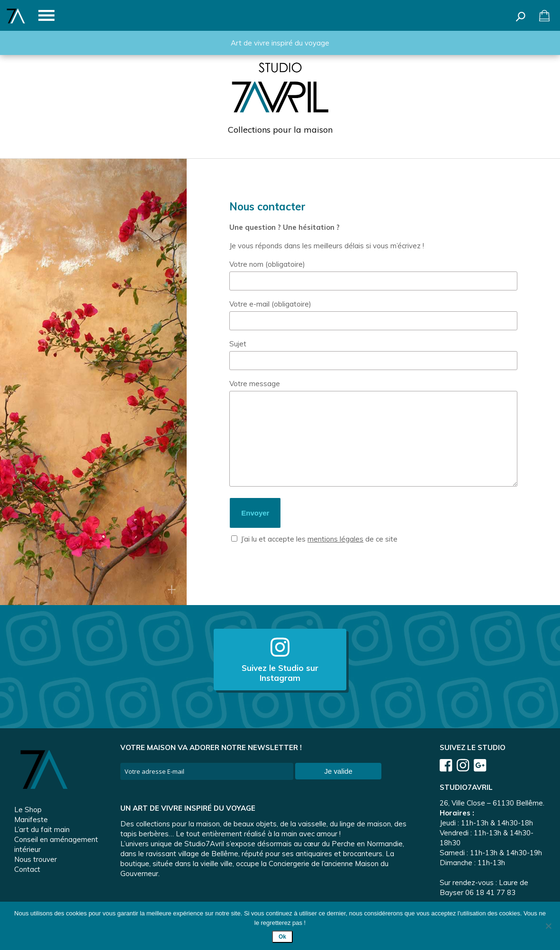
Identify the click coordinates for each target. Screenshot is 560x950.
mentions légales (335, 539)
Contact (27, 869)
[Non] (548, 926)
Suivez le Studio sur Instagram (280, 660)
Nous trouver (36, 859)
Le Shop (28, 810)
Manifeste (31, 819)
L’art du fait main (42, 829)
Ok (282, 937)
